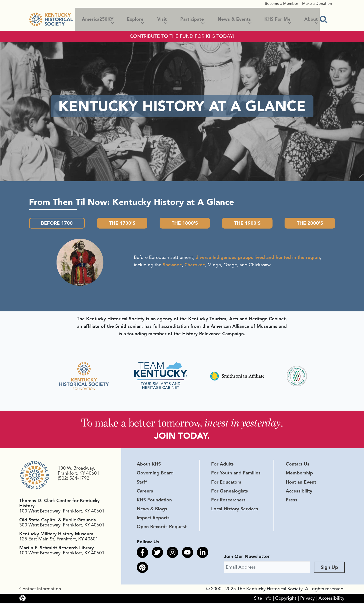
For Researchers (228, 500)
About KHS (149, 465)
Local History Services (235, 509)
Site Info (263, 599)
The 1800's (185, 223)
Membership (299, 474)
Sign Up (329, 568)
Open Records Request (162, 527)
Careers (145, 492)
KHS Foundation (154, 500)
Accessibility (299, 492)
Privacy (307, 599)
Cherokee (195, 265)
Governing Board (155, 474)
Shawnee (172, 265)
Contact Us (298, 465)
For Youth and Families (236, 474)
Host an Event (301, 483)
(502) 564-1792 (74, 479)
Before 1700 (57, 223)
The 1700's (123, 223)
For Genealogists (230, 492)
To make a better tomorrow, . (182, 423)
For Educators (226, 483)
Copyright (286, 599)
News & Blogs (152, 509)
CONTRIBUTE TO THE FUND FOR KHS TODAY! (182, 36)
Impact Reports (153, 518)
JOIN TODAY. (182, 436)
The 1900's (247, 223)
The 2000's (310, 223)
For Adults (222, 465)
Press (292, 500)
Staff (142, 483)
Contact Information (40, 590)
